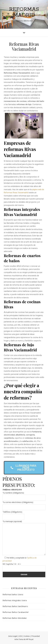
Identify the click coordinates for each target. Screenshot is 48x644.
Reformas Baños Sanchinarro (15, 606)
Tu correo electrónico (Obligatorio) (24, 505)
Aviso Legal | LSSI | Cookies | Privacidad (24, 636)
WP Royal (30, 639)
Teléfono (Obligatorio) (13, 514)
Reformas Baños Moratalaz (15, 618)
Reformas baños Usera (13, 594)
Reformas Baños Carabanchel (15, 612)
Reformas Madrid (24, 12)
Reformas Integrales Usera (15, 600)
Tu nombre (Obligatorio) (24, 495)
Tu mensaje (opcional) (24, 538)
